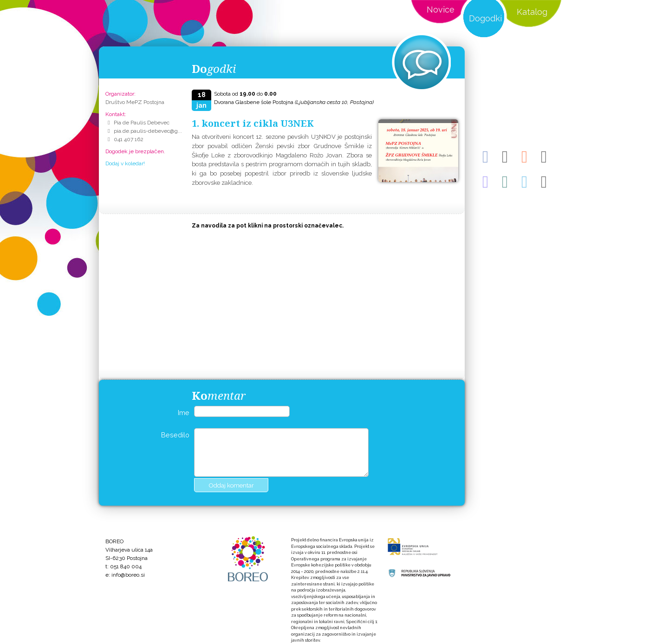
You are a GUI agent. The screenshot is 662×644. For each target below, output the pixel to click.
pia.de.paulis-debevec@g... (148, 131)
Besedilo (175, 435)
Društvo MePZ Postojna (135, 102)
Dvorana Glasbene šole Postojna (294, 102)
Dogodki (485, 18)
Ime (184, 413)
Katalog (532, 12)
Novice (441, 10)
